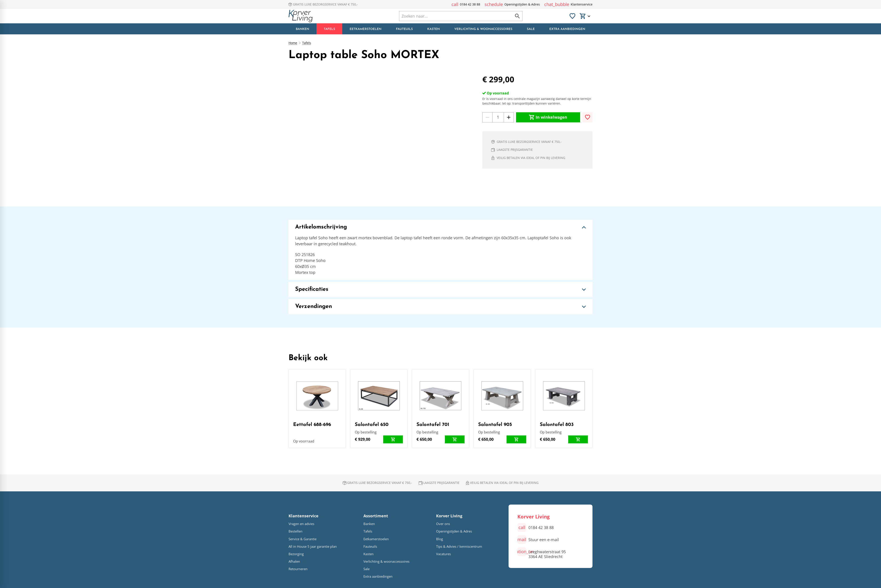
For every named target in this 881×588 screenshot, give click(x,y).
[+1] (509, 117)
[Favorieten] (572, 16)
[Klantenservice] (568, 4)
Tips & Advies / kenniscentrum (459, 547)
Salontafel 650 (372, 425)
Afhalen (294, 561)
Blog (440, 539)
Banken (369, 524)
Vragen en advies (301, 524)
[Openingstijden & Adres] (512, 4)
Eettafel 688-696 (312, 425)
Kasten (368, 554)
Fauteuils (370, 547)
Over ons (443, 524)
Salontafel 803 (557, 425)
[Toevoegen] (587, 117)
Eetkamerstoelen (376, 539)
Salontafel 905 (495, 425)
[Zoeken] (451, 16)
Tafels (307, 43)
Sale (366, 569)
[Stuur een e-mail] (538, 540)
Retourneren (298, 569)
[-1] (487, 117)
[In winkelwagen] (548, 117)
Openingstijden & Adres (454, 531)
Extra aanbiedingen (378, 576)
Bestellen (295, 531)
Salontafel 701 (433, 425)
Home (293, 43)
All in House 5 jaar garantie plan (313, 547)
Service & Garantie (303, 539)
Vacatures (443, 554)
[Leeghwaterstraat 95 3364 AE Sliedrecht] (542, 553)
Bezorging (296, 554)
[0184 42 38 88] (466, 4)
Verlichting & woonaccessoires (386, 561)
